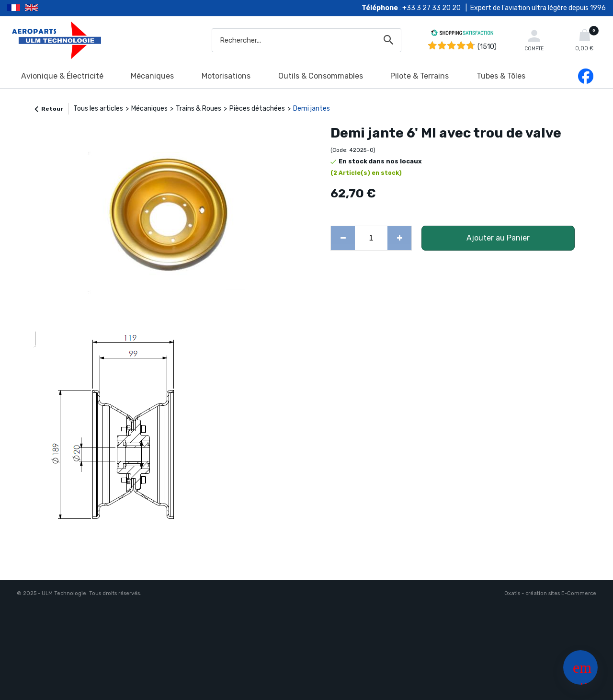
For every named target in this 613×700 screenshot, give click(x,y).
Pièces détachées (257, 109)
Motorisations (226, 76)
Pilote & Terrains (420, 76)
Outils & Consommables (321, 76)
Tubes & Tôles (501, 76)
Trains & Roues (199, 109)
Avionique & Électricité (62, 76)
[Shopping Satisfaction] (462, 34)
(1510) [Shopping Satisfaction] (487, 47)
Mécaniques (152, 76)
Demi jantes (312, 109)
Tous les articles (98, 109)
